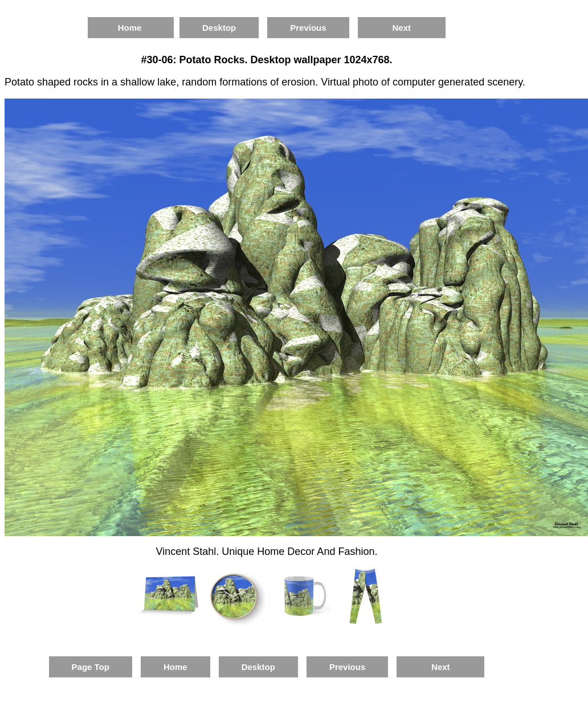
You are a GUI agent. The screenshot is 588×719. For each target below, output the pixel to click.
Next (402, 28)
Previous (308, 28)
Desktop (219, 28)
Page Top (91, 667)
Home (131, 28)
